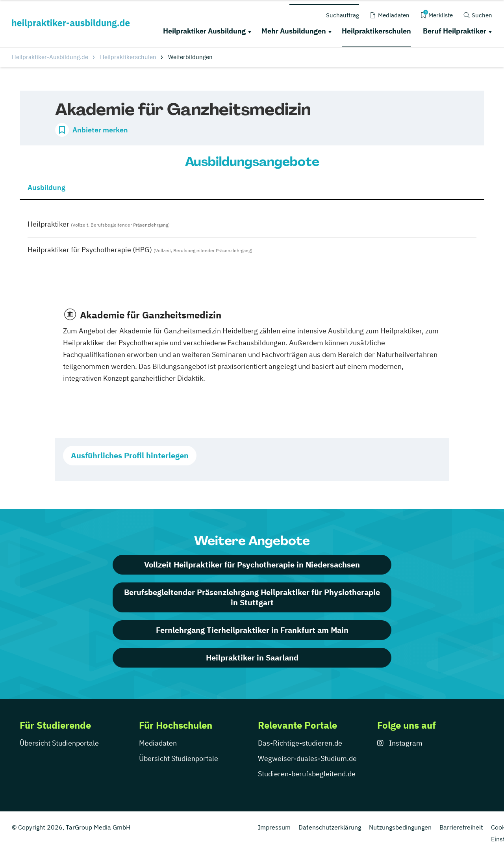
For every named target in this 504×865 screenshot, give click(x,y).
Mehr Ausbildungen (294, 31)
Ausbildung (46, 187)
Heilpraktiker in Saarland (252, 658)
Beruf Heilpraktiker (455, 31)
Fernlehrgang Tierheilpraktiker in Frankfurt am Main (252, 630)
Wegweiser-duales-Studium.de (307, 758)
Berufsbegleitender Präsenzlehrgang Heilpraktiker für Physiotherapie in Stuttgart (252, 597)
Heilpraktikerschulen (376, 31)
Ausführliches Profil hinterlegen (130, 455)
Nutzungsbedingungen (400, 827)
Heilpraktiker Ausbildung (204, 31)
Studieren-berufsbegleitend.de (307, 774)
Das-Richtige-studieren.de (300, 743)
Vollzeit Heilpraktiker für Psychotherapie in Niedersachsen (252, 565)
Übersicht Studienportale (59, 743)
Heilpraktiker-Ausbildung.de (50, 57)
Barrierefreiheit (461, 827)
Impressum (274, 827)
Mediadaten (158, 743)
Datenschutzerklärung (330, 827)
